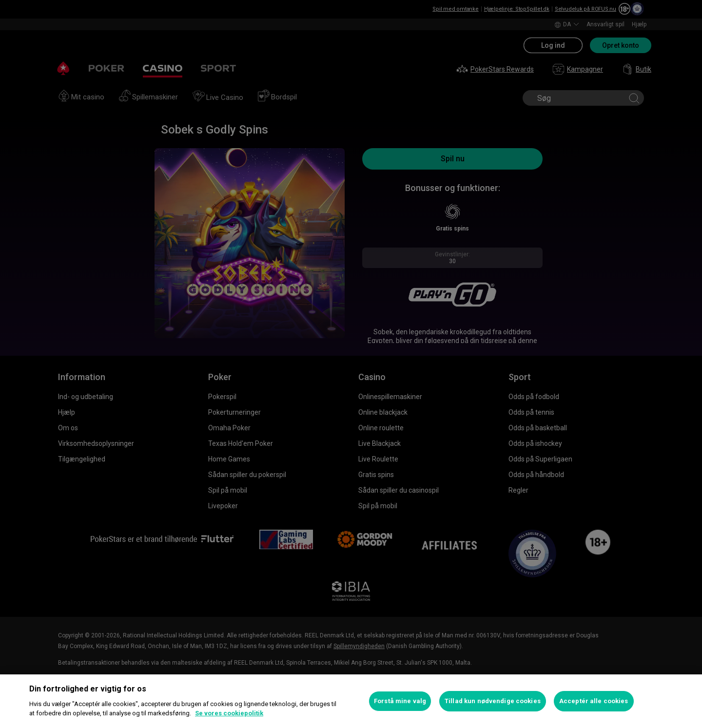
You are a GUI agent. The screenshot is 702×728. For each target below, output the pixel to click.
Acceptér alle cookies (594, 701)
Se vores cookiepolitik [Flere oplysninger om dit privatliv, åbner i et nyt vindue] (229, 713)
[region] (351, 701)
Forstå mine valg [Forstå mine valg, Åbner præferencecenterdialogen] (400, 701)
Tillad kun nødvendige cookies (493, 701)
